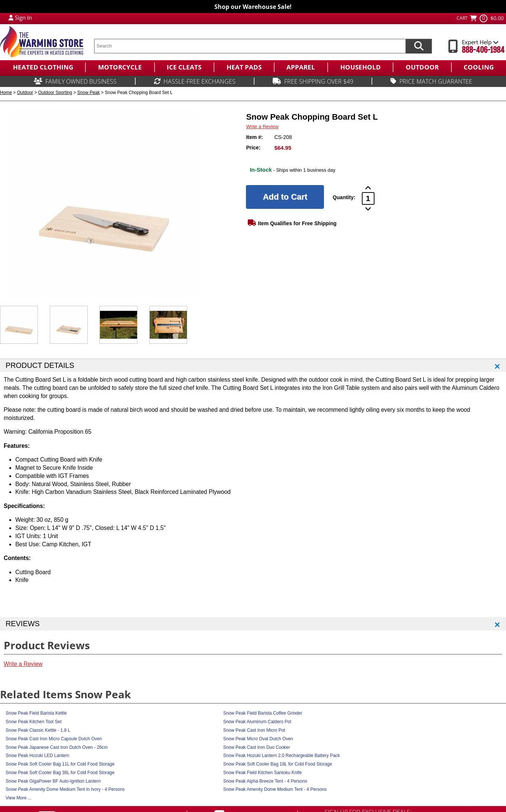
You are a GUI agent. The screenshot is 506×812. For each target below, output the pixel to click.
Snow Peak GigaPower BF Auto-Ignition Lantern (53, 781)
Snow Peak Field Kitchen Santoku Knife (262, 773)
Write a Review (262, 127)
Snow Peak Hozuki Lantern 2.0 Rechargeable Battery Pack (282, 756)
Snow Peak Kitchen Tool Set (34, 722)
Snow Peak (89, 93)
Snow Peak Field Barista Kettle (36, 713)
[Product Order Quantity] (368, 198)
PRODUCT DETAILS (40, 365)
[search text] (250, 46)
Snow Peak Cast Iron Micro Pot (254, 730)
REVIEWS (23, 624)
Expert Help (480, 42)
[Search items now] (419, 46)
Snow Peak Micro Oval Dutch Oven (258, 739)
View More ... (19, 798)
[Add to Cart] (285, 197)
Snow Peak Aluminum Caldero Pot (257, 722)
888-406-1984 (483, 50)
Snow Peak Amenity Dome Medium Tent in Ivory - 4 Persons (65, 789)
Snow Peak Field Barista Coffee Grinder (263, 713)
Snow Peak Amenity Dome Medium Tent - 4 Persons (275, 789)
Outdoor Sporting (55, 93)
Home (6, 93)
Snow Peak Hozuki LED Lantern (37, 756)
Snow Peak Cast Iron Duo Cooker (257, 747)
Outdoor (25, 93)
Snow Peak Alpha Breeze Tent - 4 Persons (265, 781)
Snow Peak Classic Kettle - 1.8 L (38, 730)
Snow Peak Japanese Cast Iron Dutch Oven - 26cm (57, 747)
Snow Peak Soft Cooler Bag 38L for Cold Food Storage (60, 773)
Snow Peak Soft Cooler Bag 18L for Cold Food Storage (278, 764)
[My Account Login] (11, 17)
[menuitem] (43, 67)
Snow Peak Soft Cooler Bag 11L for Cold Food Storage (60, 764)
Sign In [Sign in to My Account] (23, 17)
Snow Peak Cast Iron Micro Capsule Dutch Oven (54, 739)
